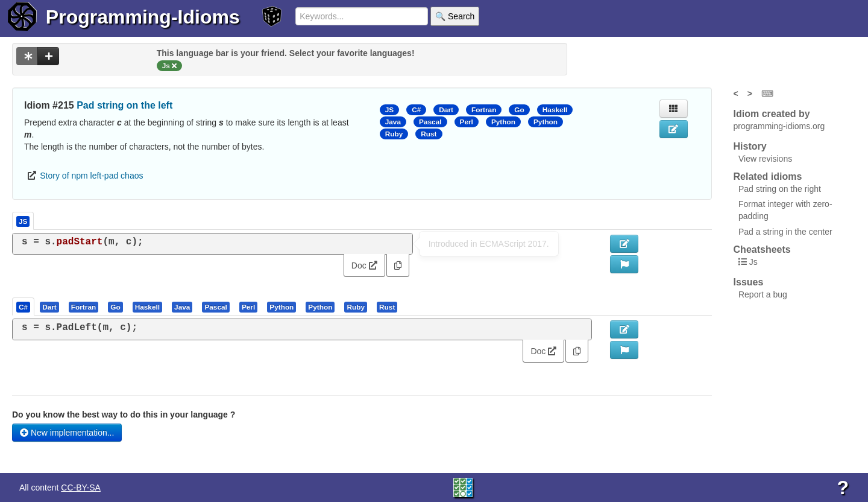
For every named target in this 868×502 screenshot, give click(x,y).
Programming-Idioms (143, 17)
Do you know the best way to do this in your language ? (124, 415)
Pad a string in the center (785, 232)
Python (503, 122)
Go (519, 110)
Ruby (394, 134)
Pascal (430, 122)
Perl (467, 122)
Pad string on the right (780, 189)
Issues (749, 282)
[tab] (24, 307)
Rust (429, 134)
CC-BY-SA (81, 488)
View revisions (765, 159)
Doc (364, 265)
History (750, 146)
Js (753, 262)
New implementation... (67, 433)
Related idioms (768, 176)
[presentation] (23, 307)
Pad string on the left (124, 105)
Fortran (484, 110)
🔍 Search (455, 16)
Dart (446, 110)
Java (393, 122)
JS (389, 110)
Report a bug (763, 294)
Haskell (555, 110)
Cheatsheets (762, 249)
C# (416, 110)
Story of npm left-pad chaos (91, 176)
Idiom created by (772, 114)
